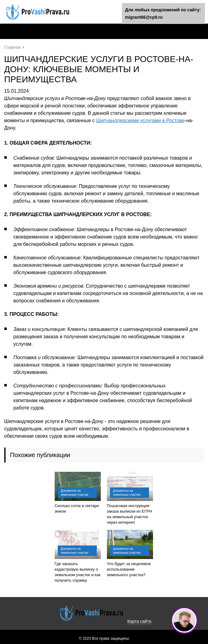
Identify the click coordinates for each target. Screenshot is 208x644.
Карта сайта (139, 621)
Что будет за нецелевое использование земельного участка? (129, 569)
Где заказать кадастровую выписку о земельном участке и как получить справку (78, 572)
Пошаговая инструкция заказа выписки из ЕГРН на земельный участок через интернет (130, 514)
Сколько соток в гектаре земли (77, 508)
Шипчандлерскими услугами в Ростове (140, 120)
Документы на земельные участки (75, 493)
